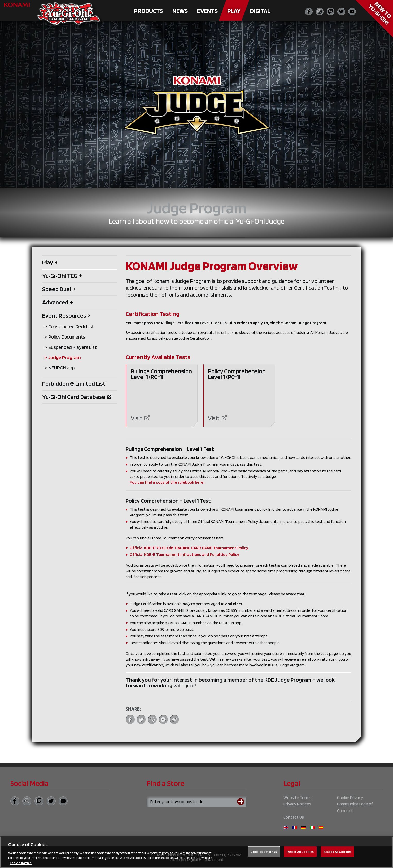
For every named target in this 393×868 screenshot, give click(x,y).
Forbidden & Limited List (74, 383)
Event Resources (67, 316)
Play (234, 11)
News (180, 11)
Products (149, 11)
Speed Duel (59, 289)
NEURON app (62, 368)
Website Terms (297, 798)
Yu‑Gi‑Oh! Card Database (77, 397)
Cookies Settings (264, 854)
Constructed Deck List (71, 327)
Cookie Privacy (350, 798)
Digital (260, 11)
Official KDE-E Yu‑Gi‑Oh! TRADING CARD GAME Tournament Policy (189, 548)
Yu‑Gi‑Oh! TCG (62, 276)
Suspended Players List (73, 347)
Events (207, 11)
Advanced (58, 302)
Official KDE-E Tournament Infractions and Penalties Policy (184, 555)
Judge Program (65, 357)
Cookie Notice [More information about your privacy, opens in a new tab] (21, 866)
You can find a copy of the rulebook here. (167, 482)
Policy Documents (67, 337)
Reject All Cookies (300, 854)
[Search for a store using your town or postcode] (196, 802)
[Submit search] (242, 802)
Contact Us (294, 817)
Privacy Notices (297, 804)
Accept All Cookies (337, 854)
